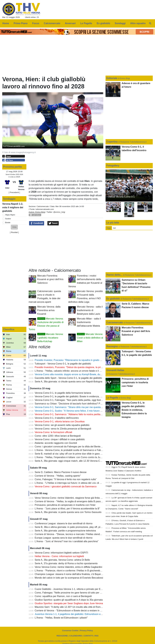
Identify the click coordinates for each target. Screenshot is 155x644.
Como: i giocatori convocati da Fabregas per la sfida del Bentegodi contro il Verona (78, 447)
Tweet (53, 223)
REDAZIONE (62, 636)
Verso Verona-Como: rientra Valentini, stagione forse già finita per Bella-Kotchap (77, 498)
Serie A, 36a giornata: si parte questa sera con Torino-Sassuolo (68, 512)
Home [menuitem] (6, 23)
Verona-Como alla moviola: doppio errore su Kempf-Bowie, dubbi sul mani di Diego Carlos (82, 374)
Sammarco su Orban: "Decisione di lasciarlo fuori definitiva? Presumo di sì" (74, 404)
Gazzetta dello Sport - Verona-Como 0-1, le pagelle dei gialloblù (68, 378)
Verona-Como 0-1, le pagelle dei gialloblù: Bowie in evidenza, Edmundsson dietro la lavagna (84, 396)
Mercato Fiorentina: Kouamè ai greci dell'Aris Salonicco (50, 279)
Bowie (8, 222)
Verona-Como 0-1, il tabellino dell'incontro (57, 418)
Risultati (14, 232)
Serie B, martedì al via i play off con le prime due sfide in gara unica (70, 454)
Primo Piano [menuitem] (21, 23)
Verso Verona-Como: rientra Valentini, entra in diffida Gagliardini (68, 567)
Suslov (8, 219)
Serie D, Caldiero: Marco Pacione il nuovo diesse (61, 472)
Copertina (112, 142)
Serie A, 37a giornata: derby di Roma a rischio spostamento (66, 563)
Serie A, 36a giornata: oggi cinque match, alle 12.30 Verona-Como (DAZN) (74, 461)
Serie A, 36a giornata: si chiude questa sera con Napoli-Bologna (69, 382)
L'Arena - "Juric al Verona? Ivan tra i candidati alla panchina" (67, 541)
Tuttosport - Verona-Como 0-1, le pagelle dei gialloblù (63, 364)
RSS (96, 636)
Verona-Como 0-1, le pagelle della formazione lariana (63, 393)
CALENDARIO (76, 636)
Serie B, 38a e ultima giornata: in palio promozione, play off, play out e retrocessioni (79, 527)
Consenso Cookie (70, 631)
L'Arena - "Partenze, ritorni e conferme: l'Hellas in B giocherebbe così (71, 571)
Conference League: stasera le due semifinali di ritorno (64, 523)
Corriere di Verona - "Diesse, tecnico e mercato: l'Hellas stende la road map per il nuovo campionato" (88, 534)
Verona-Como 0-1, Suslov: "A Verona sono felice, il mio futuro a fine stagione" (76, 411)
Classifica (9, 329)
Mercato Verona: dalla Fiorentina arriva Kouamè (49, 310)
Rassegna (112, 346)
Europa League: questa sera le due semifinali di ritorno (64, 538)
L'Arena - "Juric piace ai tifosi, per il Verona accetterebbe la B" (67, 509)
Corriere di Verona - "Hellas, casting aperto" (58, 476)
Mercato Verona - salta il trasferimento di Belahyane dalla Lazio (90, 310)
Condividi (37, 223)
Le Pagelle (112, 398)
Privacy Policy (86, 631)
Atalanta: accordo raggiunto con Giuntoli (56, 443)
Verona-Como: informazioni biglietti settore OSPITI (61, 553)
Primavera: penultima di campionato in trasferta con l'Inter (65, 505)
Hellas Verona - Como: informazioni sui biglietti (59, 556)
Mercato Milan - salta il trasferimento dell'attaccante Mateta (89, 322)
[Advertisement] (66, 247)
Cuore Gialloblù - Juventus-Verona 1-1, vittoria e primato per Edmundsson (74, 589)
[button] (14, 227)
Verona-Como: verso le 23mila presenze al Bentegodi (63, 429)
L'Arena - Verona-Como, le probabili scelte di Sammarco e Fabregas (71, 450)
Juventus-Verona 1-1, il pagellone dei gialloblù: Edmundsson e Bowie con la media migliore (83, 614)
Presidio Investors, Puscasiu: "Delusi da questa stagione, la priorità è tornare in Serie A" (81, 367)
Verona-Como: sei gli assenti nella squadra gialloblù (62, 425)
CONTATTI (88, 636)
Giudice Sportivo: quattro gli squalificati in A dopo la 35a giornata (69, 600)
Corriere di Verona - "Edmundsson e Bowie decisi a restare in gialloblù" (72, 611)
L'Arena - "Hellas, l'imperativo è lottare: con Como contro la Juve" (69, 457)
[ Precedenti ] (14, 192)
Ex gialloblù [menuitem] (103, 23)
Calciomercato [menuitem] (52, 23)
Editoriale (112, 78)
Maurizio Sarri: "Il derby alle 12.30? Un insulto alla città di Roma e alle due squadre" (79, 607)
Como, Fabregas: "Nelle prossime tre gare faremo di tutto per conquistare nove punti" (80, 593)
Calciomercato (43, 206)
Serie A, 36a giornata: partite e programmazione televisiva (65, 531)
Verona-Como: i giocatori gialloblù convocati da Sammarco (66, 487)
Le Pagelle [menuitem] (86, 23)
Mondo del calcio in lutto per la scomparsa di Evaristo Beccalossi (69, 578)
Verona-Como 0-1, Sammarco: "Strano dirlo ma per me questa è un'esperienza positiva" (81, 407)
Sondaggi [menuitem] (120, 23)
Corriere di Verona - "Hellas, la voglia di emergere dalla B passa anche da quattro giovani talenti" (86, 501)
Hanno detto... (114, 275)
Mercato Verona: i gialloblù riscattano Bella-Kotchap (50, 338)
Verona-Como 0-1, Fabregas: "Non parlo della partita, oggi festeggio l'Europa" (76, 400)
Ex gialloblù (113, 299)
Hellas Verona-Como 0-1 (122, 197)
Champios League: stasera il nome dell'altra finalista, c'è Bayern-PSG (71, 574)
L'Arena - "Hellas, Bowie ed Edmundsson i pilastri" (61, 618)
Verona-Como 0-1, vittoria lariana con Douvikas (60, 422)
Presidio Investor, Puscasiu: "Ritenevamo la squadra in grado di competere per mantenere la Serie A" (88, 360)
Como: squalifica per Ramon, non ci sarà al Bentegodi (63, 596)
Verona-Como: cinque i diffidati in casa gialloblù (60, 439)
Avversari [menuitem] (70, 23)
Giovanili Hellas (115, 370)
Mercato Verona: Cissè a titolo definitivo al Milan (90, 338)
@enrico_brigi (59, 212)
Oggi (109, 228)
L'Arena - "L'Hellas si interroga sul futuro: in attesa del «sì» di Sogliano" (72, 483)
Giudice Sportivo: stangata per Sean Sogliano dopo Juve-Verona (69, 603)
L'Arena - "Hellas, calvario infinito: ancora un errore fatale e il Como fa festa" (75, 371)
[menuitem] (150, 23)
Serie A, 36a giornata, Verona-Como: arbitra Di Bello (62, 560)
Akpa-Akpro (10, 215)
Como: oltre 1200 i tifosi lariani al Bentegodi (58, 436)
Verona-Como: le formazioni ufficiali (53, 432)
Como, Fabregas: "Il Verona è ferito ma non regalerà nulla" (66, 479)
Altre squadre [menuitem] (138, 23)
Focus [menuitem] (36, 23)
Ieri (114, 228)
